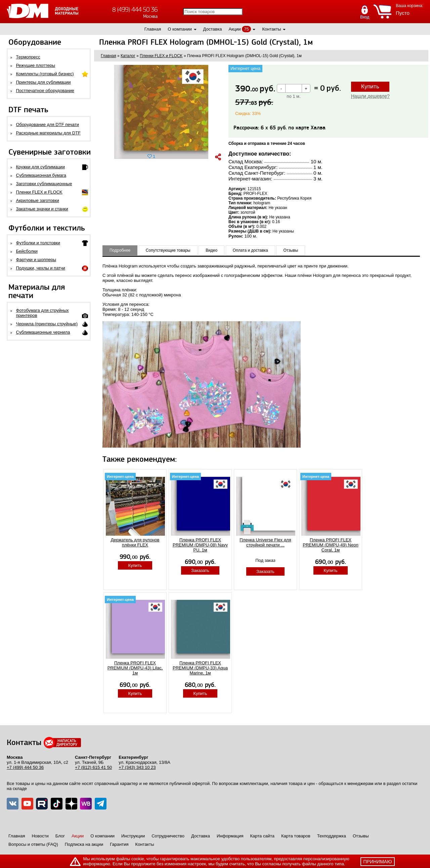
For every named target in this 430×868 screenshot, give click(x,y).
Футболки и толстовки (38, 243)
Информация (230, 836)
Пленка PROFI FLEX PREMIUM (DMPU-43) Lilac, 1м (135, 668)
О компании (180, 29)
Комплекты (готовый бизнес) (45, 74)
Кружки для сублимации (40, 167)
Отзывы (291, 250)
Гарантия (119, 844)
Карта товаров (296, 836)
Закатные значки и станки (42, 209)
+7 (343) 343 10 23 (137, 767)
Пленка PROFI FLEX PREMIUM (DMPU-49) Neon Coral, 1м (330, 545)
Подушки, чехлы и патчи (41, 268)
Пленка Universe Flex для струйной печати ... (265, 542)
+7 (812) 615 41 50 (93, 767)
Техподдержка (332, 836)
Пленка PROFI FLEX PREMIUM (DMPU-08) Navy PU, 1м (200, 545)
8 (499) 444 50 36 (135, 10)
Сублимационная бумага (41, 175)
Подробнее (120, 250)
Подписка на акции (84, 844)
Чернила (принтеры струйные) (47, 324)
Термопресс (28, 57)
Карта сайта (262, 836)
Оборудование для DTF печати (48, 125)
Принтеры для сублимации (44, 82)
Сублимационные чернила (43, 332)
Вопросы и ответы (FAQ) (33, 844)
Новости (40, 836)
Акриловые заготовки (38, 200)
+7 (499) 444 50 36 (25, 767)
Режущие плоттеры (36, 65)
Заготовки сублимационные (44, 184)
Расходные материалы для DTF (49, 133)
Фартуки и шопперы (36, 260)
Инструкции (133, 836)
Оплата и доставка (250, 250)
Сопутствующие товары (168, 250)
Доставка (213, 29)
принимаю (378, 862)
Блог (60, 836)
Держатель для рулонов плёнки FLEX (135, 542)
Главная (153, 29)
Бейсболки (27, 251)
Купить (370, 87)
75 (246, 29)
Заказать (200, 570)
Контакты (271, 29)
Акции (234, 29)
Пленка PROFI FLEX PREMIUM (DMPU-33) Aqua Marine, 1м (200, 668)
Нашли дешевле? (370, 96)
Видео (211, 250)
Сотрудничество (168, 836)
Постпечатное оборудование (45, 91)
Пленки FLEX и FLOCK (39, 192)
